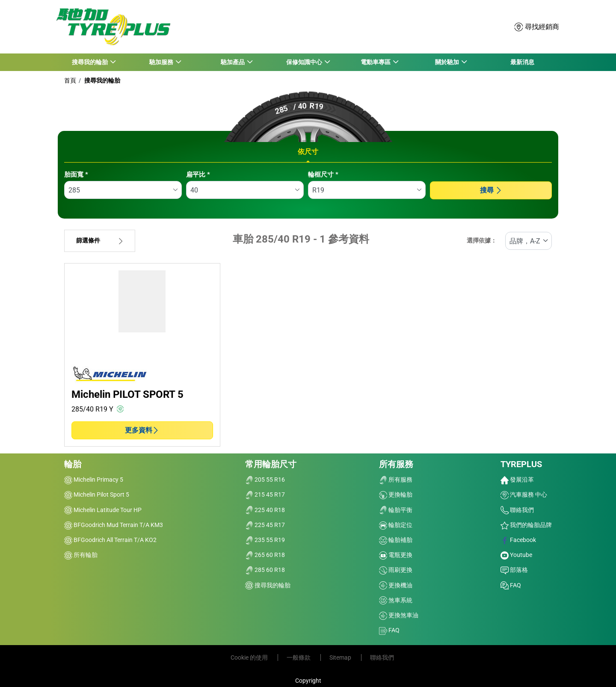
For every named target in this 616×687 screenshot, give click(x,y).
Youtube (516, 555)
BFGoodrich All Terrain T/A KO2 (110, 540)
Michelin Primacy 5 (94, 480)
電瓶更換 (396, 555)
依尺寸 (308, 152)
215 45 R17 (265, 495)
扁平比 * (198, 175)
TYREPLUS (521, 464)
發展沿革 (517, 480)
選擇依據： (482, 241)
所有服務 (396, 464)
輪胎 (73, 464)
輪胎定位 (396, 525)
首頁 (70, 80)
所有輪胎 (81, 555)
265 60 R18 (265, 555)
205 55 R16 (265, 480)
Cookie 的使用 (250, 657)
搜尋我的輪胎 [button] (90, 62)
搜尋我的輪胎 (102, 80)
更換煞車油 (399, 615)
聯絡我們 (517, 510)
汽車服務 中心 (524, 495)
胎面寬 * (76, 175)
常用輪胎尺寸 (271, 464)
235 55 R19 (265, 540)
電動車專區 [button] (376, 62)
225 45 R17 (265, 525)
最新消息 (522, 62)
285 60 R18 (265, 570)
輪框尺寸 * (323, 175)
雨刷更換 (396, 570)
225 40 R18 (265, 510)
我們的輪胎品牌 (526, 525)
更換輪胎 (396, 495)
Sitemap (341, 657)
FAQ (389, 630)
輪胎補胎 (396, 540)
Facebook (518, 540)
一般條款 (299, 657)
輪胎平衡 (396, 510)
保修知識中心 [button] (304, 62)
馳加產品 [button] (233, 62)
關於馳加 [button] (447, 62)
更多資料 (142, 430)
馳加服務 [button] (161, 62)
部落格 (514, 570)
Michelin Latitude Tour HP (103, 510)
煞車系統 (396, 600)
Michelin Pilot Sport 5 (97, 495)
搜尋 (491, 190)
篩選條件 (100, 241)
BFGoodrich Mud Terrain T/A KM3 (114, 525)
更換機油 (396, 585)
